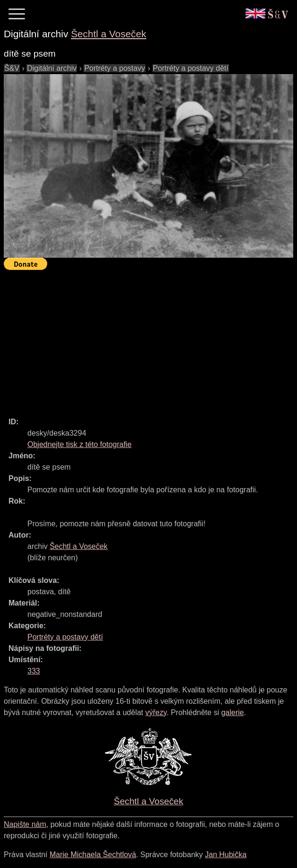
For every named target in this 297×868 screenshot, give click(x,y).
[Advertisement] (150, 339)
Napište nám (25, 824)
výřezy (156, 712)
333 (34, 671)
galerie (232, 712)
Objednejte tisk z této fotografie (80, 444)
